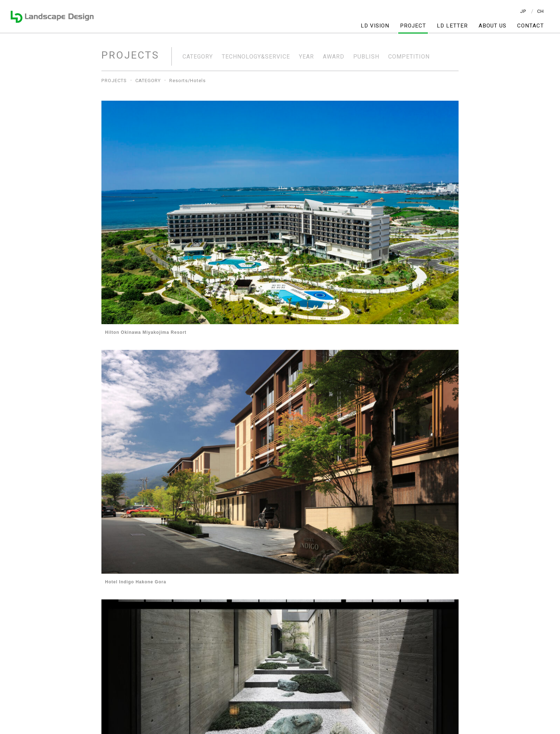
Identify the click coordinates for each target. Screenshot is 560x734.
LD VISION (375, 26)
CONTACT (531, 26)
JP (523, 11)
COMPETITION (409, 57)
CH (541, 11)
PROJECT (413, 26)
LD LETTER (452, 26)
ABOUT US (492, 26)
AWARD (334, 57)
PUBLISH (366, 57)
